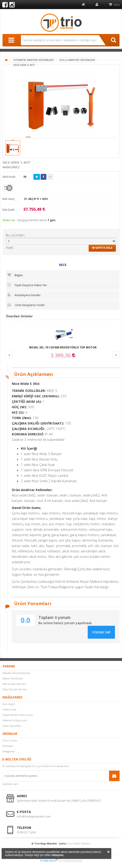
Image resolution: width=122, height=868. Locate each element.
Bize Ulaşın (9, 704)
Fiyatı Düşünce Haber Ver (27, 285)
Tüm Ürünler (10, 740)
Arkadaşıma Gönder (24, 295)
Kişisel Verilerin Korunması (18, 715)
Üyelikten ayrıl (10, 784)
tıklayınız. (58, 855)
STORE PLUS (49, 861)
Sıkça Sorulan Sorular (15, 689)
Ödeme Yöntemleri (13, 678)
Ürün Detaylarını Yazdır (26, 305)
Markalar (8, 746)
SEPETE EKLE (102, 248)
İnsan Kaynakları (12, 726)
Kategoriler (9, 751)
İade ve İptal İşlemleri (14, 684)
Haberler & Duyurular (15, 720)
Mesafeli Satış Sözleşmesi (16, 673)
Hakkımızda (9, 709)
